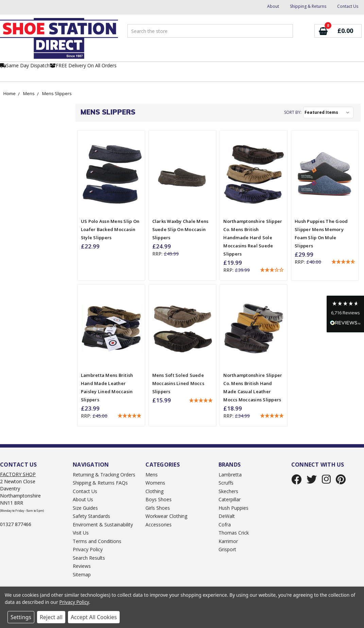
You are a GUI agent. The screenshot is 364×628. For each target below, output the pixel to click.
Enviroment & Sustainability (103, 525)
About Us (83, 499)
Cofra (225, 525)
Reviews (82, 566)
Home (10, 93)
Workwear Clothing (166, 516)
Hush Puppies (233, 508)
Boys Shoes (159, 499)
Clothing (154, 491)
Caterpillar (230, 499)
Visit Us (81, 533)
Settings (21, 617)
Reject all (51, 617)
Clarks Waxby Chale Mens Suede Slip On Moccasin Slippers (180, 229)
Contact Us (348, 6)
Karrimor (228, 541)
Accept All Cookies (94, 617)
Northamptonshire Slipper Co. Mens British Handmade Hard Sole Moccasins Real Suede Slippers (253, 238)
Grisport (227, 549)
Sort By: (293, 112)
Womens (155, 483)
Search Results (89, 558)
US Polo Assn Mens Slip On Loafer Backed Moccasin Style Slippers (110, 229)
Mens (29, 93)
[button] (272, 270)
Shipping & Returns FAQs (100, 483)
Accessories (159, 525)
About (273, 6)
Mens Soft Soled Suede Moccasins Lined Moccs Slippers (178, 383)
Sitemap (82, 574)
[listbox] (328, 113)
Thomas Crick (234, 533)
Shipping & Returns (308, 6)
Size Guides (85, 508)
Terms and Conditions (97, 541)
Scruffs (226, 483)
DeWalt (227, 516)
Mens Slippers (57, 93)
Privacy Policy (88, 549)
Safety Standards (91, 516)
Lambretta (230, 475)
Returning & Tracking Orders (104, 475)
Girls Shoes (158, 508)
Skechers (228, 491)
